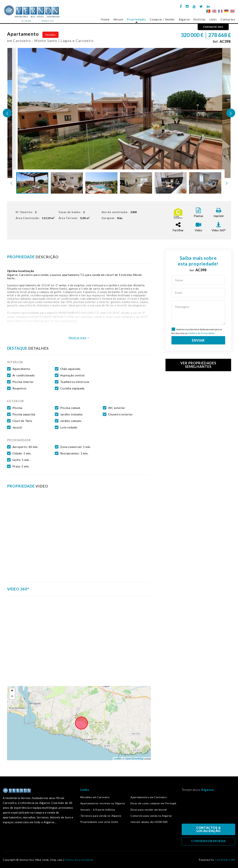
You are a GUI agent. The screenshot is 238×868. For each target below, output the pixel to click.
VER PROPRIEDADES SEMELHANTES (198, 365)
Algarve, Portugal (208, 809)
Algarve (184, 19)
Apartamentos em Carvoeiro (149, 797)
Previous (7, 113)
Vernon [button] (118, 19)
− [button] (12, 697)
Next (231, 113)
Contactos (228, 19)
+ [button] (12, 691)
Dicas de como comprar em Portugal (153, 803)
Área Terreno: (75, 218)
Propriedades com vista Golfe (99, 822)
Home (105, 19)
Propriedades (136, 19)
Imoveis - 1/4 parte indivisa (98, 810)
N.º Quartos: (27, 212)
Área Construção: (36, 218)
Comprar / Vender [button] (162, 19)
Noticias (199, 19)
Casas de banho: (72, 212)
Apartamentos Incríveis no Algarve (103, 803)
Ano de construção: (120, 212)
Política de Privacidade (201, 333)
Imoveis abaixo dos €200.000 (149, 822)
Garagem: (113, 218)
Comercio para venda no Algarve (151, 816)
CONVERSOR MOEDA (208, 841)
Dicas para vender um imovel (149, 810)
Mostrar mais (79, 338)
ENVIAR (198, 340)
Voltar (213, 858)
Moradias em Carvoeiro (95, 797)
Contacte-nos (213, 27)
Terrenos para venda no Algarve (101, 816)
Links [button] (213, 19)
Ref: (222, 42)
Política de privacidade (79, 860)
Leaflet (118, 759)
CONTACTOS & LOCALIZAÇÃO (208, 829)
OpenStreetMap (134, 759)
